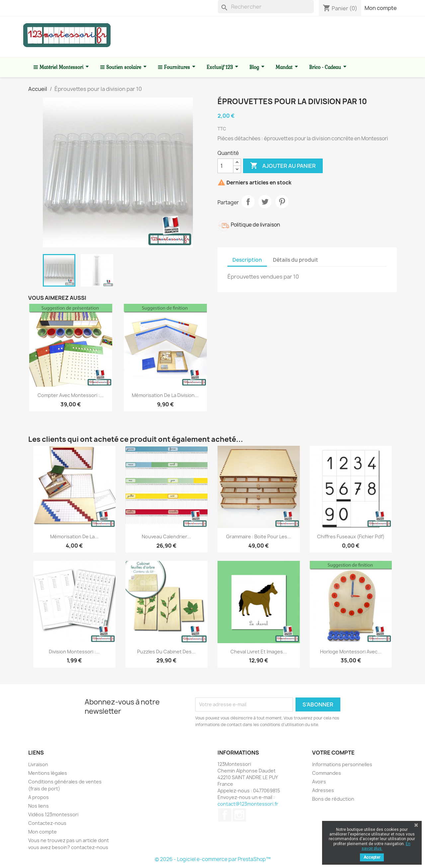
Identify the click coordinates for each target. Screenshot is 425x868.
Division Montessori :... (74, 652)
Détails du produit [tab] (296, 260)
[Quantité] (225, 166)
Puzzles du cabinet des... (166, 652)
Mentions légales (48, 773)
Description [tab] (247, 260)
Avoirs (319, 782)
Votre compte (333, 753)
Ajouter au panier (283, 166)
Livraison (38, 764)
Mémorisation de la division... (165, 395)
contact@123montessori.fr (248, 804)
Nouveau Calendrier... (166, 536)
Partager (248, 202)
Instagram (239, 815)
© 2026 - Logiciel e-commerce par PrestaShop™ (213, 859)
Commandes (327, 773)
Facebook (225, 815)
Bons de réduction (333, 799)
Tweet (265, 202)
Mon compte (381, 8)
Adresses (323, 790)
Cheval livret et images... (259, 652)
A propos (39, 797)
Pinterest (282, 202)
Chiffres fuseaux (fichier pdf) (351, 536)
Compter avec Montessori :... (71, 395)
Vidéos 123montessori (53, 814)
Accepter (372, 857)
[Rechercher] (266, 7)
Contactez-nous (47, 823)
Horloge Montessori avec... (351, 652)
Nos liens (39, 806)
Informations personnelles (342, 764)
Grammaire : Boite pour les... (259, 536)
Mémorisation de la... (74, 536)
